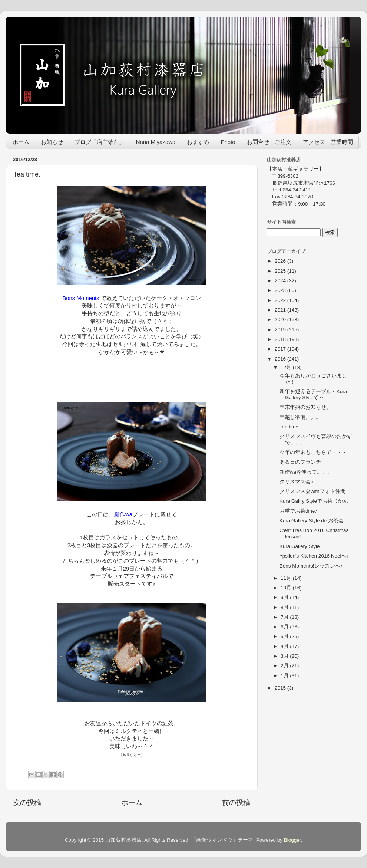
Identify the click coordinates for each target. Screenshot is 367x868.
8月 (285, 607)
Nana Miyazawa (156, 142)
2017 (281, 349)
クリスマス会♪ (296, 482)
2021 (281, 310)
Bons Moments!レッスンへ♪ (311, 566)
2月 (285, 666)
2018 (281, 339)
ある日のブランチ (300, 462)
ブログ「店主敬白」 (100, 142)
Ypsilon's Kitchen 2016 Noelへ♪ (314, 556)
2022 (281, 300)
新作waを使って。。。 (306, 472)
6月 (285, 627)
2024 (281, 281)
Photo (228, 142)
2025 (281, 271)
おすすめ (198, 142)
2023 (281, 290)
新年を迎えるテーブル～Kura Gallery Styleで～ (313, 394)
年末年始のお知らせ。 (305, 407)
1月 (285, 676)
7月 (285, 617)
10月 (287, 588)
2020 (281, 320)
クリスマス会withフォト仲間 (313, 491)
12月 (287, 367)
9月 (285, 597)
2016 (281, 359)
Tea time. (290, 427)
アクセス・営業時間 (328, 142)
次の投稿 (27, 803)
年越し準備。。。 (300, 417)
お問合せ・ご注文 (269, 142)
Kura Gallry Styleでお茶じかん (314, 501)
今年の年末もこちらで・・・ (313, 452)
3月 (285, 656)
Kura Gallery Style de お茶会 (312, 521)
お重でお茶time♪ (298, 511)
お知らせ (52, 142)
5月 (285, 636)
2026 (281, 261)
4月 (285, 646)
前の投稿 (236, 803)
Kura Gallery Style (300, 546)
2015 (281, 688)
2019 (281, 330)
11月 (287, 578)
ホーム (21, 142)
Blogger (292, 840)
